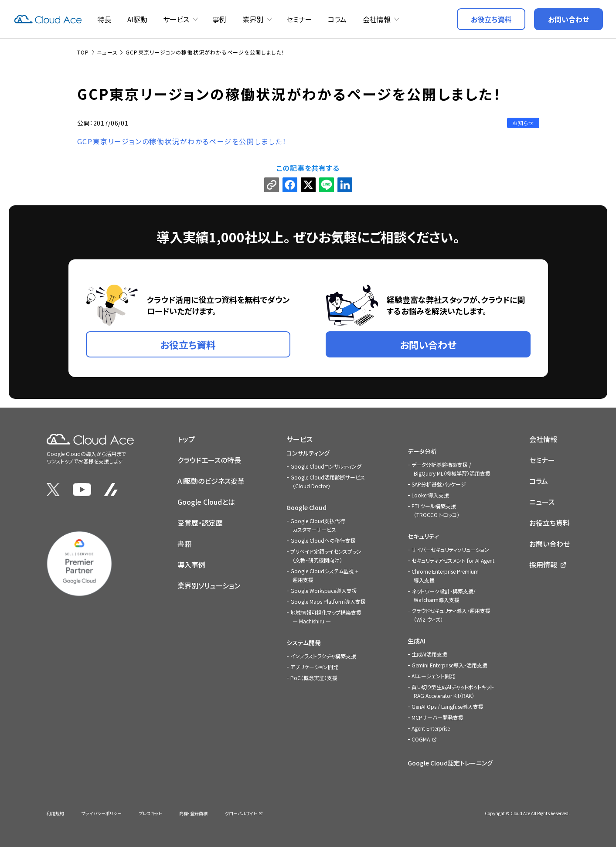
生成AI (417, 641)
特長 (104, 19)
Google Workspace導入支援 (324, 590)
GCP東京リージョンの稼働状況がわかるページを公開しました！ (182, 141)
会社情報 (377, 19)
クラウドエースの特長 (209, 460)
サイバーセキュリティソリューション (450, 549)
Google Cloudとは (206, 502)
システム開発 (304, 643)
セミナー (299, 19)
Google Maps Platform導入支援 (328, 601)
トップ (186, 439)
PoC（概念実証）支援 (314, 678)
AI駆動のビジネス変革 (211, 481)
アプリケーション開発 (314, 667)
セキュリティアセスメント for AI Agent (453, 560)
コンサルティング (308, 453)
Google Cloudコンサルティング (326, 466)
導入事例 (191, 565)
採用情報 (543, 565)
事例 (219, 19)
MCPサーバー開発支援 (437, 717)
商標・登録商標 (193, 813)
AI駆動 (137, 19)
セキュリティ (423, 536)
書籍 (184, 544)
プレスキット (150, 813)
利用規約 (55, 813)
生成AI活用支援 (429, 654)
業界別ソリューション (209, 585)
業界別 (253, 19)
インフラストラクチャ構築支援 (323, 656)
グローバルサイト (241, 813)
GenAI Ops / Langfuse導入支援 (448, 706)
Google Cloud (306, 507)
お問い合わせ (550, 544)
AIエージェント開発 (433, 676)
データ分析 (422, 451)
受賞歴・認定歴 (200, 523)
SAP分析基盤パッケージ (439, 484)
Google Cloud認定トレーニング (450, 763)
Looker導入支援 (430, 495)
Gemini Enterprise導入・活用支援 (449, 665)
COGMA (421, 739)
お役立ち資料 (550, 523)
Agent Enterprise (431, 728)
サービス (176, 19)
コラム (337, 19)
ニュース (542, 502)
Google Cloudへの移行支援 (323, 540)
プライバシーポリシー (102, 813)
